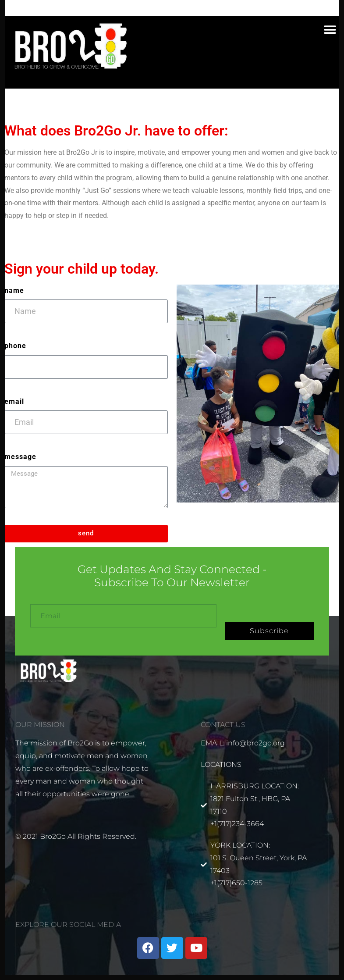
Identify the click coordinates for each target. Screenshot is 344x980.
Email (14, 401)
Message (20, 457)
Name (14, 290)
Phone (15, 346)
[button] (330, 30)
